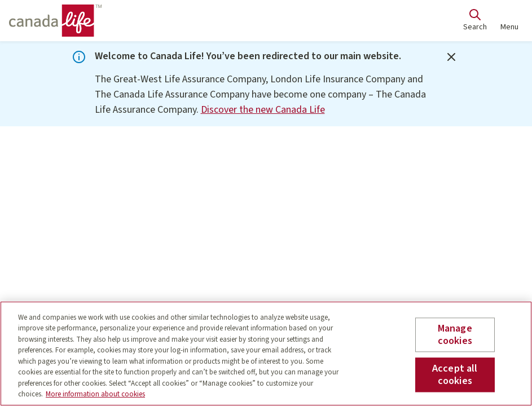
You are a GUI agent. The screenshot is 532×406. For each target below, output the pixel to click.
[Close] (451, 57)
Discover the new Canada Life (263, 110)
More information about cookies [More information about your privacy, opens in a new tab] (95, 394)
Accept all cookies (455, 375)
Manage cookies (455, 335)
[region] (266, 354)
